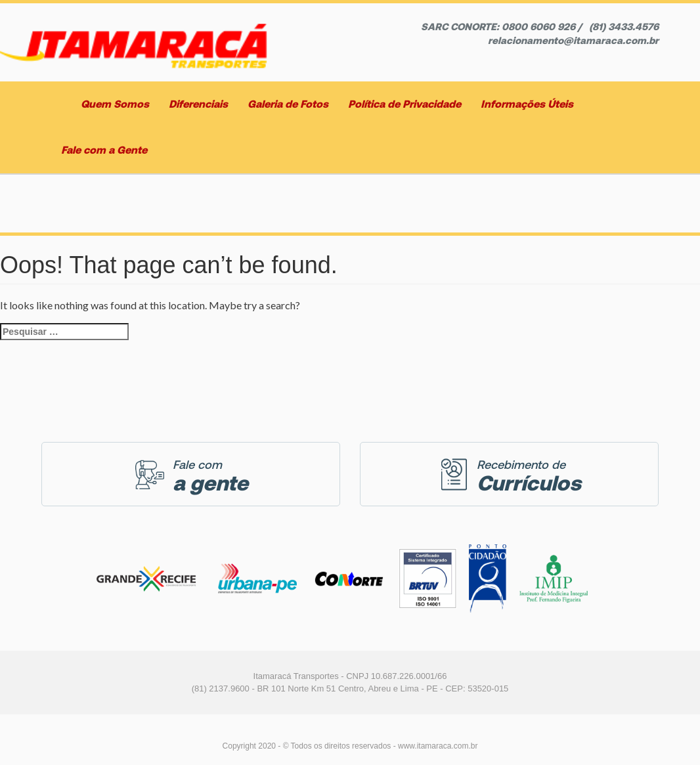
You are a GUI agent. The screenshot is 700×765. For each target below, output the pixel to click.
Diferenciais (198, 104)
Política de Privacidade (405, 104)
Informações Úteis (527, 104)
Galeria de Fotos (288, 104)
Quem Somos (115, 104)
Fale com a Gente (104, 150)
